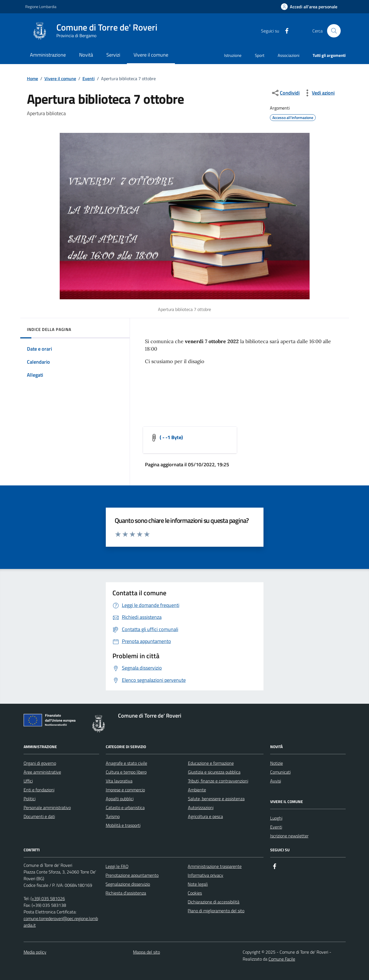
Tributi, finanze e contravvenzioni (218, 781)
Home (32, 78)
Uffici (28, 781)
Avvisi (276, 781)
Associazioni (288, 55)
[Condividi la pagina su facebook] (285, 31)
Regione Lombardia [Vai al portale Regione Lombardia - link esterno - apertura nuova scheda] (41, 7)
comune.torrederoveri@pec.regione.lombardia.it (61, 922)
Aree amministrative (42, 772)
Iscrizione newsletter (289, 836)
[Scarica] (166, 440)
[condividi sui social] (285, 93)
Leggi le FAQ (117, 866)
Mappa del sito (146, 952)
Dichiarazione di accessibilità (214, 902)
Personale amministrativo (47, 807)
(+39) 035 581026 (48, 898)
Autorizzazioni (201, 807)
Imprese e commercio (125, 790)
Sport (260, 55)
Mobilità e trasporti (123, 825)
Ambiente (197, 790)
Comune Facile (282, 959)
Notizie (277, 763)
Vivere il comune (60, 78)
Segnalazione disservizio (128, 884)
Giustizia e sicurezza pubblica (214, 772)
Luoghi (276, 818)
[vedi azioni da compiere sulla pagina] (319, 93)
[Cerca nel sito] (334, 31)
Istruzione (233, 55)
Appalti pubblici (120, 799)
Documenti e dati (39, 816)
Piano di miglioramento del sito (216, 911)
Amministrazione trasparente (215, 866)
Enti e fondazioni (39, 790)
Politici (30, 799)
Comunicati (280, 772)
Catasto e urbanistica (125, 807)
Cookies (195, 893)
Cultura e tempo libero (126, 772)
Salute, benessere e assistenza (216, 799)
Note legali (198, 884)
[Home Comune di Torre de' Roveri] (96, 31)
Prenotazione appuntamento (132, 875)
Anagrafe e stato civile (126, 763)
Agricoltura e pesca (205, 816)
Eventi (89, 78)
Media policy (35, 952)
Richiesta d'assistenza (126, 893)
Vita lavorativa (119, 781)
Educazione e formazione (211, 763)
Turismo (113, 816)
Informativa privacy (205, 875)
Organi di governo (40, 763)
